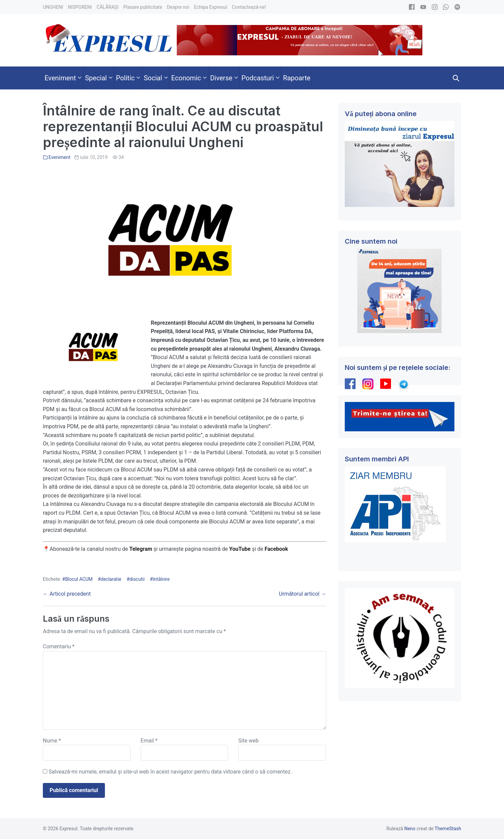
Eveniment (60, 157)
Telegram (141, 549)
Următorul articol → (303, 594)
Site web (248, 741)
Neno (410, 829)
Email (149, 741)
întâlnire (161, 579)
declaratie (111, 579)
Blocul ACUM (79, 579)
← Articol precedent (67, 594)
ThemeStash (448, 829)
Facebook (277, 549)
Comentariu (59, 646)
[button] (456, 78)
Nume (52, 741)
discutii (137, 579)
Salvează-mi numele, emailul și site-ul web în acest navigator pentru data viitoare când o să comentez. (170, 772)
